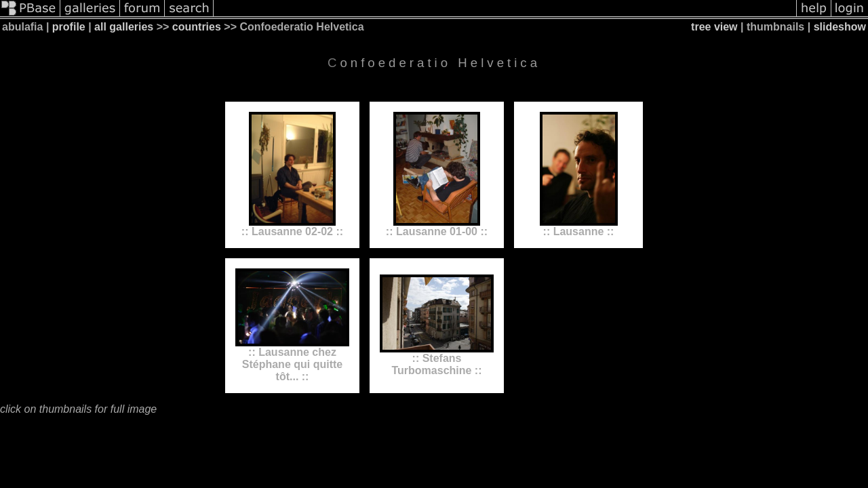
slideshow (840, 27)
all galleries (124, 27)
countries (197, 27)
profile (69, 27)
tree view (714, 27)
